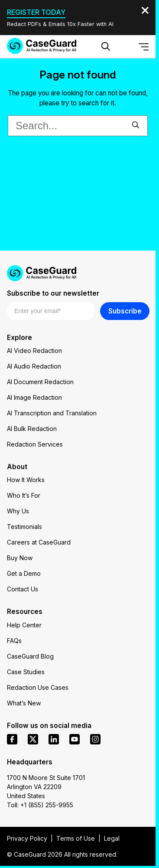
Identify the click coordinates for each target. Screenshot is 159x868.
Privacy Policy (27, 838)
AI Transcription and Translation (52, 413)
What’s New (24, 703)
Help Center (24, 625)
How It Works (26, 480)
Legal (112, 838)
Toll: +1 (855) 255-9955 (40, 805)
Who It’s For (24, 495)
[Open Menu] (144, 46)
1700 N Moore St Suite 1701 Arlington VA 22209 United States (46, 787)
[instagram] (95, 739)
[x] (33, 739)
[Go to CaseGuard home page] (42, 46)
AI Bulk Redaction (32, 429)
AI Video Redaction (34, 351)
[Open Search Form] (106, 46)
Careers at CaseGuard (39, 542)
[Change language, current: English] (125, 46)
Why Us (18, 511)
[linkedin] (54, 739)
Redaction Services (35, 444)
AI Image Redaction (34, 397)
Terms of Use (76, 838)
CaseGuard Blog (30, 656)
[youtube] (75, 739)
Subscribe (125, 311)
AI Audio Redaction (34, 366)
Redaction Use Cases (38, 687)
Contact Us (23, 589)
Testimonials (24, 527)
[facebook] (12, 739)
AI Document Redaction (40, 382)
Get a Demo (24, 573)
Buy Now (20, 558)
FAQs (14, 641)
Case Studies (26, 672)
